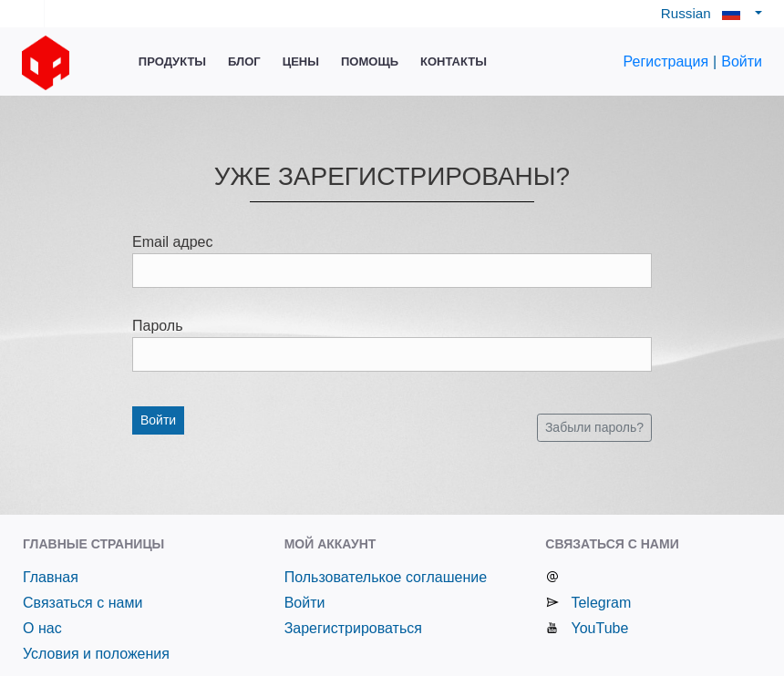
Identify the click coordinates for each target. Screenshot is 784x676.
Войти (742, 61)
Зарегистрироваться (353, 628)
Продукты (172, 61)
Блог (244, 61)
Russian (706, 13)
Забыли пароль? (594, 427)
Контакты (454, 61)
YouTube (599, 628)
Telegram (601, 603)
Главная (51, 577)
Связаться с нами (83, 603)
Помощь (370, 61)
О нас (42, 628)
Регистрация (666, 61)
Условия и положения (96, 654)
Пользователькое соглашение (386, 577)
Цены (301, 61)
